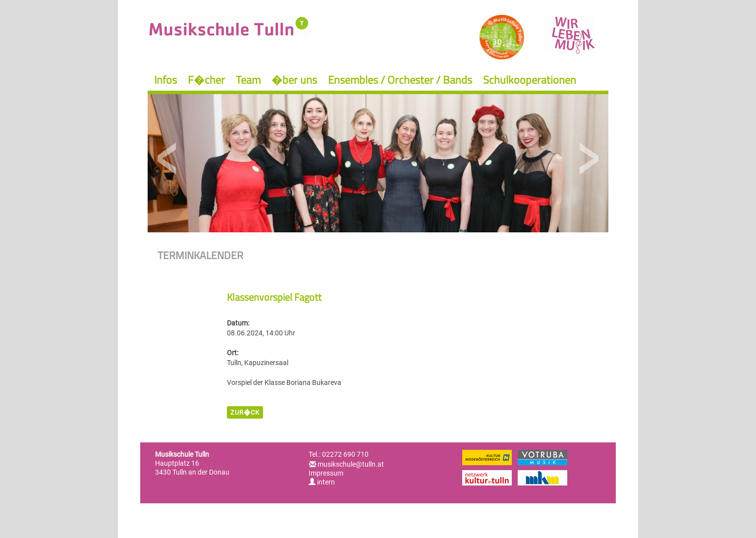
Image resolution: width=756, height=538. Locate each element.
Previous (167, 159)
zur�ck (245, 412)
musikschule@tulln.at (351, 464)
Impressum (326, 473)
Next (589, 159)
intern (322, 482)
